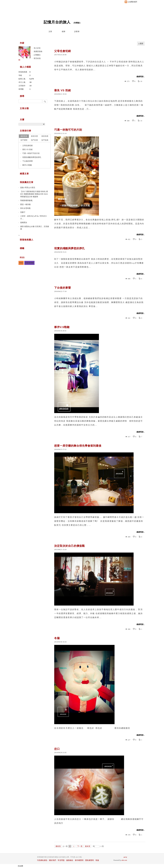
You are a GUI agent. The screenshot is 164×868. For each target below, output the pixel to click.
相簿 (63, 32)
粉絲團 (20, 866)
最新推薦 (45, 136)
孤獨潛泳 (24, 223)
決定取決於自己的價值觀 (70, 546)
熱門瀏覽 (24, 140)
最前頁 (58, 846)
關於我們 (53, 860)
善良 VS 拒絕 (63, 90)
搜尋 (45, 101)
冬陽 (57, 638)
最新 (142, 44)
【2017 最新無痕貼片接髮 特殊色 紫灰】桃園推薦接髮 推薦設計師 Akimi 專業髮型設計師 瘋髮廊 (34, 194)
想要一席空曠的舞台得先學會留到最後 (78, 446)
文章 (50, 32)
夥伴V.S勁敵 (62, 327)
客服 (97, 860)
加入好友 (37, 48)
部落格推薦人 (27, 240)
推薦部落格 (38, 51)
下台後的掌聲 (63, 288)
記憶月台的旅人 (57, 22)
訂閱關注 (37, 55)
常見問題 (61, 860)
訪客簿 (77, 32)
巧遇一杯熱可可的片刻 (68, 130)
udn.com (124, 860)
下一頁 (80, 846)
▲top (125, 857)
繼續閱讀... (141, 77)
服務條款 (70, 860)
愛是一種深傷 (25, 204)
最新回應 (34, 136)
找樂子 (23, 212)
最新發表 (24, 136)
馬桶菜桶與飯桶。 (27, 200)
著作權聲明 (79, 860)
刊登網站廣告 (42, 860)
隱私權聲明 (89, 860)
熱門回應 (34, 140)
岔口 (57, 749)
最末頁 (88, 846)
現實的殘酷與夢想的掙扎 (70, 248)
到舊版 (77, 23)
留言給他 (37, 58)
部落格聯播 (29, 263)
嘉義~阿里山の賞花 (28, 188)
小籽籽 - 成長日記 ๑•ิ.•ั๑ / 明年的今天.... (34, 217)
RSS (21, 263)
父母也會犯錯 (63, 51)
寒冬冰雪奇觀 (25, 208)
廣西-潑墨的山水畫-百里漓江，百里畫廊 (35, 228)
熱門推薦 (45, 140)
